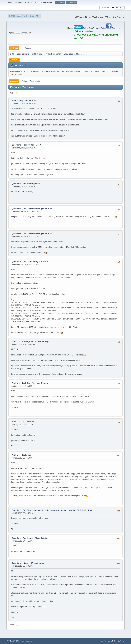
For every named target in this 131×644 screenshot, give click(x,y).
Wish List (16, 341)
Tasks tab (26, 455)
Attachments (35, 81)
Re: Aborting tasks (32, 184)
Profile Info (14, 60)
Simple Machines (27, 641)
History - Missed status (34, 563)
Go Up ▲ (121, 641)
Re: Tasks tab (28, 422)
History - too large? (32, 145)
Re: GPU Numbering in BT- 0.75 (37, 209)
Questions (16, 145)
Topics (24, 81)
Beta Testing (17, 101)
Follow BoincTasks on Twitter (94, 28)
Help (101, 641)
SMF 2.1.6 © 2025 (13, 641)
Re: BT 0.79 (30, 101)
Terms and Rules (110, 641)
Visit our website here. (84, 31)
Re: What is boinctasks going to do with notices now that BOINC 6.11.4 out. (58, 510)
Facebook (116, 28)
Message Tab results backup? (36, 341)
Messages (14, 81)
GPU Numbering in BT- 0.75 (36, 261)
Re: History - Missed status (35, 538)
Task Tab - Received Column (35, 383)
